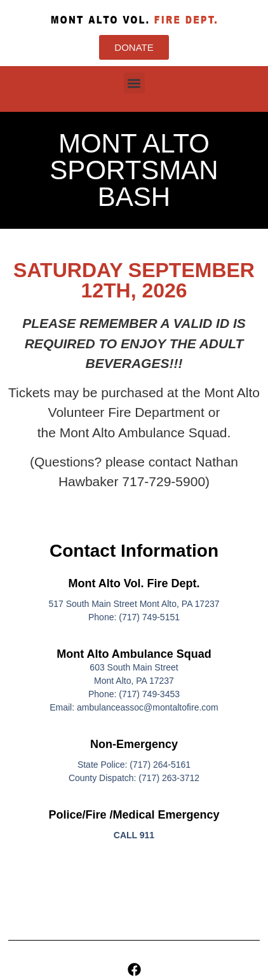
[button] (134, 83)
